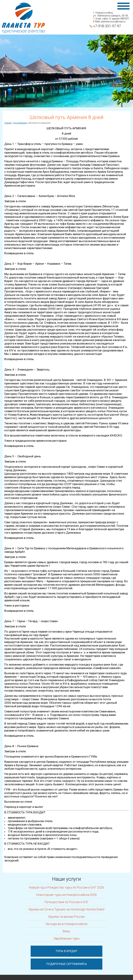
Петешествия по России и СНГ (66, 902)
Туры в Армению (20, 123)
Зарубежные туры (66, 938)
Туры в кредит (66, 951)
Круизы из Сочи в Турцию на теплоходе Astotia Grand (66, 909)
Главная (8, 123)
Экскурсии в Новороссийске (66, 924)
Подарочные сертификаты (66, 964)
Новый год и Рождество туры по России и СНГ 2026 (66, 887)
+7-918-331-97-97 (107, 26)
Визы (66, 931)
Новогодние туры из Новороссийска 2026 (66, 895)
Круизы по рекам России (66, 917)
